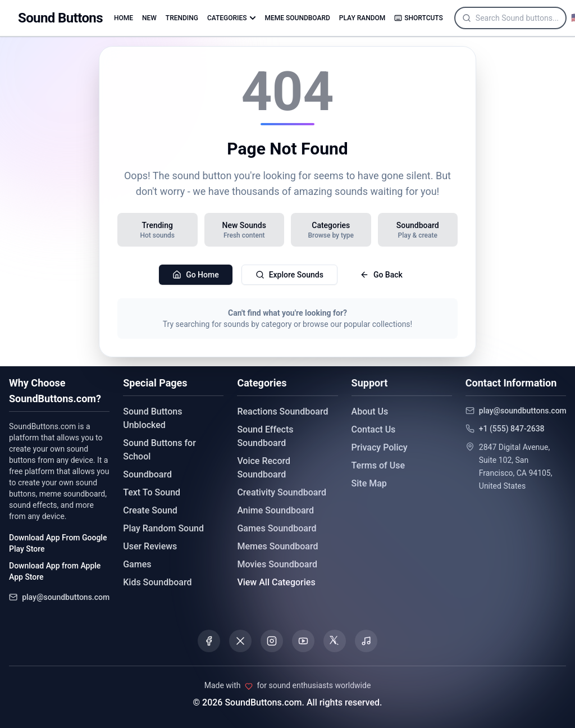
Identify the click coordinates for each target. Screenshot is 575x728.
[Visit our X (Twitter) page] (240, 641)
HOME (124, 18)
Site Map (369, 483)
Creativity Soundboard (282, 492)
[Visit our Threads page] (335, 641)
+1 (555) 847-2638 (512, 429)
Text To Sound (152, 492)
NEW (149, 18)
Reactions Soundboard (282, 411)
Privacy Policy (380, 447)
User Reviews (150, 546)
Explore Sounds (289, 275)
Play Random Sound (163, 528)
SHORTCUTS (419, 18)
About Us (370, 411)
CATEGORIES (232, 18)
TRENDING (182, 18)
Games (137, 564)
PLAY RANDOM (362, 18)
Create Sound (150, 510)
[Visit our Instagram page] (272, 641)
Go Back (381, 275)
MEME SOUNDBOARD (298, 18)
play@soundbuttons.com (66, 597)
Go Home (196, 275)
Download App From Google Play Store (58, 543)
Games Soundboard (277, 528)
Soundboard (147, 474)
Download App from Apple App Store (55, 571)
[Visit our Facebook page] (209, 641)
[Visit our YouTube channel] (303, 641)
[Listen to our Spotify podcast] (366, 641)
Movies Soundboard (277, 564)
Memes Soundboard (277, 546)
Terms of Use (378, 465)
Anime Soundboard (275, 510)
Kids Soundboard (157, 582)
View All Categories (276, 582)
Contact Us (374, 429)
